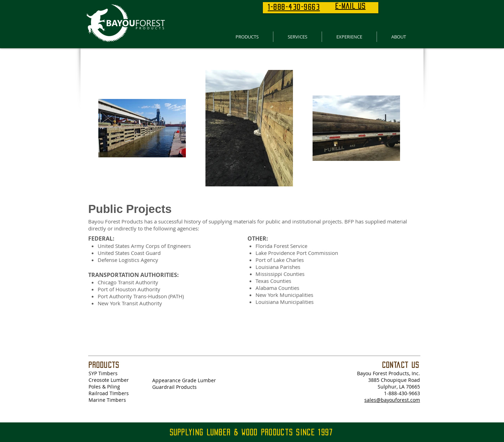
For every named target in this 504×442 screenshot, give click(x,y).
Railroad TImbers (109, 393)
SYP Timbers (103, 373)
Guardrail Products (174, 387)
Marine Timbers (107, 400)
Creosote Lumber (109, 380)
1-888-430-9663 (402, 393)
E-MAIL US (351, 6)
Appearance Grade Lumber (184, 380)
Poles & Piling (104, 387)
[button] (247, 37)
